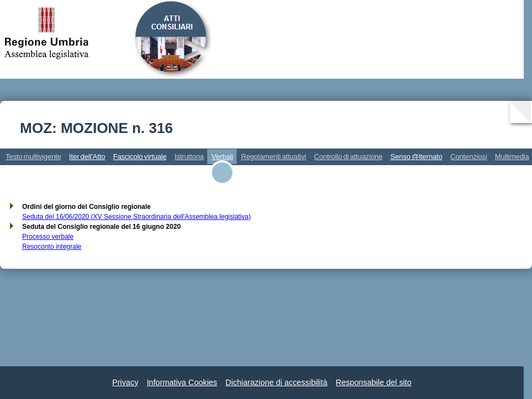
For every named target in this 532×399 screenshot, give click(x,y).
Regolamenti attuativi (273, 157)
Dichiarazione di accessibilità (277, 382)
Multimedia (512, 157)
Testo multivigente (33, 157)
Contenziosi (469, 157)
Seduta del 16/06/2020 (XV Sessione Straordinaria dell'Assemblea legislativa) (137, 217)
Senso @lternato (416, 157)
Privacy (125, 382)
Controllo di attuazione (348, 157)
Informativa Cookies (182, 382)
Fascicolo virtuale (140, 157)
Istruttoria (189, 157)
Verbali (222, 157)
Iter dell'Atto (87, 157)
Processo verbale (48, 237)
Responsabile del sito (374, 382)
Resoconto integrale (52, 247)
